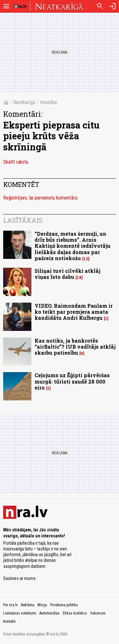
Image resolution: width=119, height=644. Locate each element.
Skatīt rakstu (16, 162)
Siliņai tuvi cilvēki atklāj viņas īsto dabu (67, 274)
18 (79, 277)
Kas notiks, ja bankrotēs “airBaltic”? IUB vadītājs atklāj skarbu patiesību (75, 347)
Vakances (98, 613)
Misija (42, 605)
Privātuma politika (64, 605)
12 (86, 259)
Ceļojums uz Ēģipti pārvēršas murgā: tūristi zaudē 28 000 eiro (72, 381)
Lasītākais (23, 220)
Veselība (48, 102)
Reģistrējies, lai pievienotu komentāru (40, 198)
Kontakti (9, 621)
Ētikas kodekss (75, 613)
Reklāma (28, 605)
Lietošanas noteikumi (20, 613)
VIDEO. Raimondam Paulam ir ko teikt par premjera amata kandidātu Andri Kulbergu (74, 312)
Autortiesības (50, 613)
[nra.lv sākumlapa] (21, 6)
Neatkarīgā (24, 102)
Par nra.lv (10, 605)
